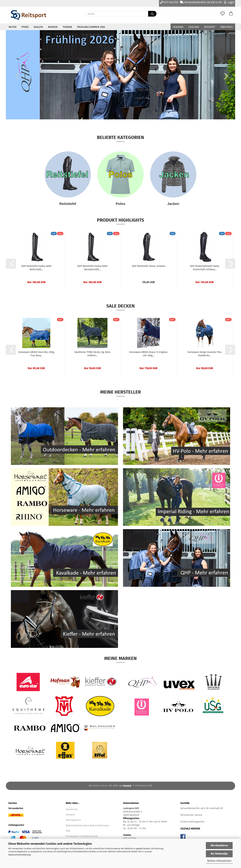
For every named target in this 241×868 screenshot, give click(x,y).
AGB (68, 831)
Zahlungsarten (73, 820)
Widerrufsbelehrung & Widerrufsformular (87, 826)
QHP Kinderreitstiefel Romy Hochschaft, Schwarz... (205, 268)
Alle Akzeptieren (219, 845)
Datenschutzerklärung (19, 855)
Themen (67, 27)
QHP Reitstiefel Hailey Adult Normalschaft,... (92, 268)
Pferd (25, 27)
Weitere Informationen (219, 861)
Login (229, 2)
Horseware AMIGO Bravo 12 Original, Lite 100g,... (148, 354)
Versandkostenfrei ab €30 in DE (201, 2)
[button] (231, 14)
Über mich (226, 27)
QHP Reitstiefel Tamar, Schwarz (149, 266)
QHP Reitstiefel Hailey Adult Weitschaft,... (36, 268)
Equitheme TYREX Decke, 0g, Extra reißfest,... (92, 354)
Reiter (13, 27)
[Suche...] (152, 14)
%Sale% (38, 27)
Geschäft (210, 27)
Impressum (72, 809)
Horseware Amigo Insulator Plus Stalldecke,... (205, 354)
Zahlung (194, 27)
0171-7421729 (169, 2)
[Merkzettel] (223, 14)
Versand (178, 27)
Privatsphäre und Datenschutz (82, 836)
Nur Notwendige (219, 854)
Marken (53, 27)
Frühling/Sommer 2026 (91, 27)
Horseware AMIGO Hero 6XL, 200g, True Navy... (36, 354)
